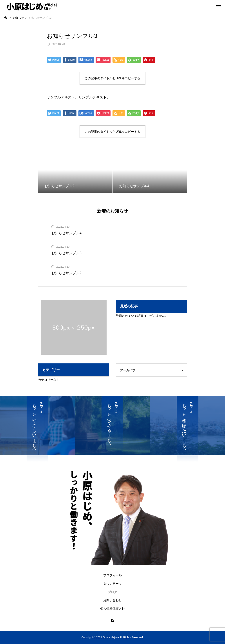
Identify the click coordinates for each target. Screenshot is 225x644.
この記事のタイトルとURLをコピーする (112, 78)
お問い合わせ (112, 600)
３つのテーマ (112, 584)
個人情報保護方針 (112, 609)
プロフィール (112, 575)
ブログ (112, 592)
